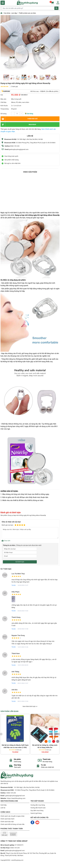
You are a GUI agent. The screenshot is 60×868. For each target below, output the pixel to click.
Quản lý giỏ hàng (36, 813)
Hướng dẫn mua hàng (38, 805)
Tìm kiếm (56, 8)
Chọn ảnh (7, 541)
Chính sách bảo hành (7, 819)
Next (59, 734)
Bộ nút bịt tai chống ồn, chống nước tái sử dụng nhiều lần (45, 746)
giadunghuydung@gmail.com (19, 149)
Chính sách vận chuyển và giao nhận (13, 816)
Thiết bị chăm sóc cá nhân (27, 13)
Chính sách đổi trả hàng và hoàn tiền (13, 824)
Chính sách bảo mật (7, 822)
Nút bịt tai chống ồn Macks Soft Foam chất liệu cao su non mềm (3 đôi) (15, 746)
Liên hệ (3, 808)
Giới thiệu (4, 805)
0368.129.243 (15, 146)
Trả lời (14, 585)
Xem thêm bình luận (30, 706)
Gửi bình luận (20, 562)
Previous (1, 734)
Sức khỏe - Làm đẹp (11, 13)
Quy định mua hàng (37, 810)
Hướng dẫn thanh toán (38, 808)
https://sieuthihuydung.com (16, 798)
